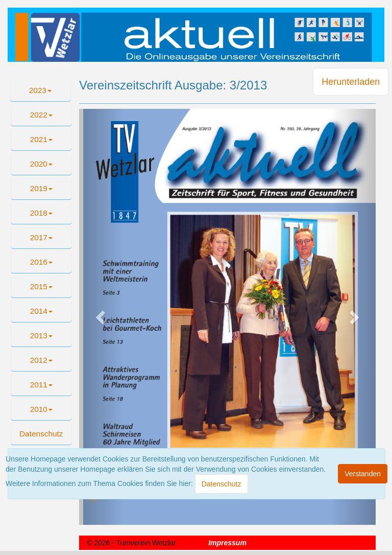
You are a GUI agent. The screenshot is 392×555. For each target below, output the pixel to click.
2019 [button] (41, 188)
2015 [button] (41, 286)
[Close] (222, 484)
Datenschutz (41, 434)
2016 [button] (41, 262)
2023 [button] (40, 90)
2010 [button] (41, 409)
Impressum (227, 543)
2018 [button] (41, 213)
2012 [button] (41, 360)
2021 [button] (41, 139)
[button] (41, 434)
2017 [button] (41, 237)
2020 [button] (41, 164)
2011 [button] (41, 385)
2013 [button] (41, 336)
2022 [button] (41, 115)
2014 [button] (41, 311)
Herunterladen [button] (351, 82)
